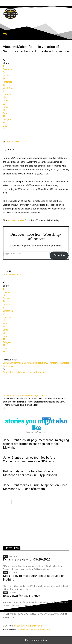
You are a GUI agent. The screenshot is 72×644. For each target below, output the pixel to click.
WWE (6, 593)
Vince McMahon (14, 275)
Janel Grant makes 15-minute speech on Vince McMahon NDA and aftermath (35, 487)
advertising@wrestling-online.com (34, 630)
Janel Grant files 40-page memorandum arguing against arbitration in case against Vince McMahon (36, 444)
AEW (5, 556)
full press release (16, 220)
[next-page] (10, 502)
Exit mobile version (36, 640)
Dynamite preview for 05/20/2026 (27, 559)
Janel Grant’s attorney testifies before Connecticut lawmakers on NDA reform (30, 459)
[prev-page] (5, 502)
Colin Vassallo (12, 142)
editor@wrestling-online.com (28, 626)
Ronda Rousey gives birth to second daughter (24, 372)
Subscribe (59, 255)
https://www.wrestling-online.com (32, 395)
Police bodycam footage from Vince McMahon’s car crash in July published (30, 473)
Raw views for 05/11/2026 (22, 596)
